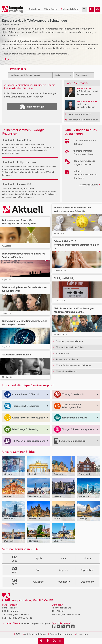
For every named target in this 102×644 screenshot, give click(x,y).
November (63, 582)
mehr (6, 59)
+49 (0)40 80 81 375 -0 (18, 614)
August (63, 570)
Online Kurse (34, 9)
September (88, 570)
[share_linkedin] (61, 641)
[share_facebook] (48, 641)
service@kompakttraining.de (35, 623)
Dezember (88, 582)
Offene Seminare (51, 9)
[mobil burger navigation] (84, 9)
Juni (88, 558)
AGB (17, 634)
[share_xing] (41, 641)
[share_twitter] (54, 641)
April (39, 558)
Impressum (81, 634)
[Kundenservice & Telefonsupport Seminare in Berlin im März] (91, 9)
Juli (39, 570)
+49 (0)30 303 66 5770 (68, 614)
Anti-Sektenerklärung (34, 634)
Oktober (39, 582)
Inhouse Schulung (70, 9)
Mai (63, 558)
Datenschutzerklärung (60, 634)
